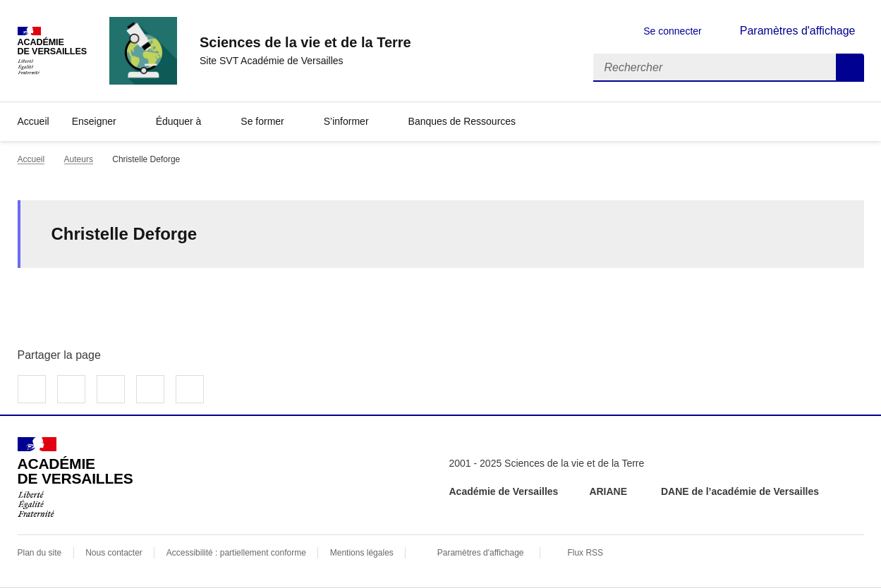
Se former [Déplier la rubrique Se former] (262, 121)
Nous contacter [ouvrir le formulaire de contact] (114, 553)
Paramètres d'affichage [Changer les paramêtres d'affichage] (798, 31)
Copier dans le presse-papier (190, 389)
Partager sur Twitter (71, 389)
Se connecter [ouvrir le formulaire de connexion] (673, 31)
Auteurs (79, 159)
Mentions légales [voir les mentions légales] (362, 553)
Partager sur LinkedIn (111, 389)
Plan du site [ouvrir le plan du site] (40, 553)
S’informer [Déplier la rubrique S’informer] (346, 121)
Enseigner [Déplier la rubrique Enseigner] (94, 121)
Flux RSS (585, 553)
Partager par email (150, 389)
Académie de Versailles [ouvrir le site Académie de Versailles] (504, 491)
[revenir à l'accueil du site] (305, 42)
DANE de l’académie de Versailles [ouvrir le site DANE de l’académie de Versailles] (740, 491)
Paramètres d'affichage (481, 553)
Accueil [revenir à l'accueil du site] (34, 121)
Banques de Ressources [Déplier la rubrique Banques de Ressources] (462, 121)
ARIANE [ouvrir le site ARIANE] (609, 491)
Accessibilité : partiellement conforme (236, 553)
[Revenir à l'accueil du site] (75, 477)
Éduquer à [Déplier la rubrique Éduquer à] (179, 121)
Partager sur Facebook (32, 389)
